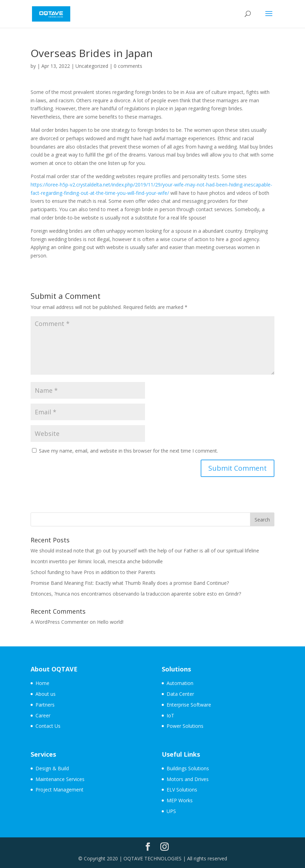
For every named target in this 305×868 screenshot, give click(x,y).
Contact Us (48, 726)
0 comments (128, 66)
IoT (170, 715)
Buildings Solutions (188, 768)
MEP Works (180, 800)
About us (46, 694)
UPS (171, 811)
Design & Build (52, 768)
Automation (180, 683)
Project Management (59, 790)
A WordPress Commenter (59, 622)
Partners (45, 705)
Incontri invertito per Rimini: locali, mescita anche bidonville (97, 561)
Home (42, 683)
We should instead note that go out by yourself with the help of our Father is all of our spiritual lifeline (145, 551)
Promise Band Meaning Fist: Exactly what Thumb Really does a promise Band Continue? (130, 583)
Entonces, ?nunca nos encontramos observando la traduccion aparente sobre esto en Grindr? (136, 594)
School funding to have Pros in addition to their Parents (93, 572)
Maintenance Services (60, 779)
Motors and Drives (188, 779)
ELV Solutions (182, 790)
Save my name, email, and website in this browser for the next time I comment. (129, 451)
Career (43, 715)
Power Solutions (185, 726)
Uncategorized (92, 66)
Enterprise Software (189, 705)
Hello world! (110, 622)
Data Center (180, 694)
